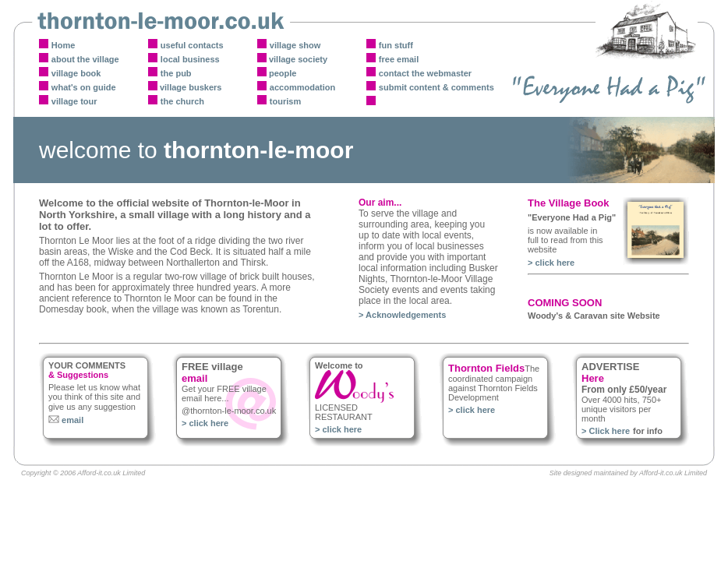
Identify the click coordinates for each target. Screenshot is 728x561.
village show (295, 45)
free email (399, 59)
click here (555, 263)
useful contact (190, 45)
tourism (285, 101)
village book (76, 73)
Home (64, 45)
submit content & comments (436, 87)
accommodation (302, 87)
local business (190, 59)
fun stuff (396, 45)
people (282, 73)
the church (182, 101)
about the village (85, 59)
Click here (609, 431)
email (71, 420)
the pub (176, 73)
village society (297, 59)
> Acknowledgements (402, 315)
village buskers (190, 87)
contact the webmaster (425, 73)
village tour (74, 101)
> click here (205, 423)
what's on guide (84, 87)
